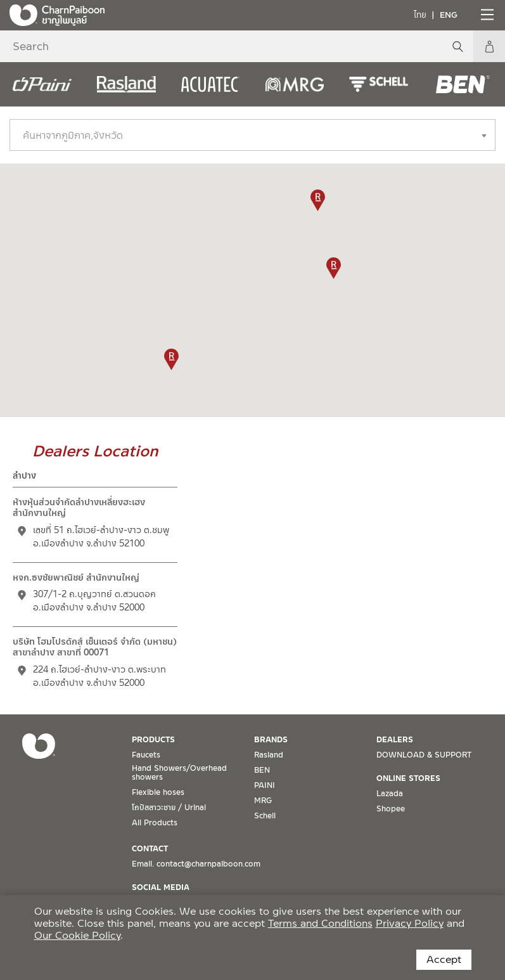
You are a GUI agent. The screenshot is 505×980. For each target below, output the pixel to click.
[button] (171, 359)
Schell (265, 816)
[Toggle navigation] (486, 15)
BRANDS (271, 740)
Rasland (269, 755)
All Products (155, 823)
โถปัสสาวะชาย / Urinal (169, 808)
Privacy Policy (410, 923)
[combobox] (253, 135)
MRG (263, 801)
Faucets (146, 755)
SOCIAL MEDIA (161, 887)
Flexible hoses (158, 792)
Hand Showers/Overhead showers (179, 773)
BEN (262, 770)
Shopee (391, 809)
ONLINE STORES (408, 778)
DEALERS (395, 740)
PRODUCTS (153, 740)
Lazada (390, 794)
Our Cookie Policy (77, 935)
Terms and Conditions (320, 923)
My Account (489, 46)
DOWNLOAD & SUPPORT (424, 755)
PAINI (265, 785)
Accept (444, 959)
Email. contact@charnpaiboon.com (196, 864)
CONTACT (150, 849)
